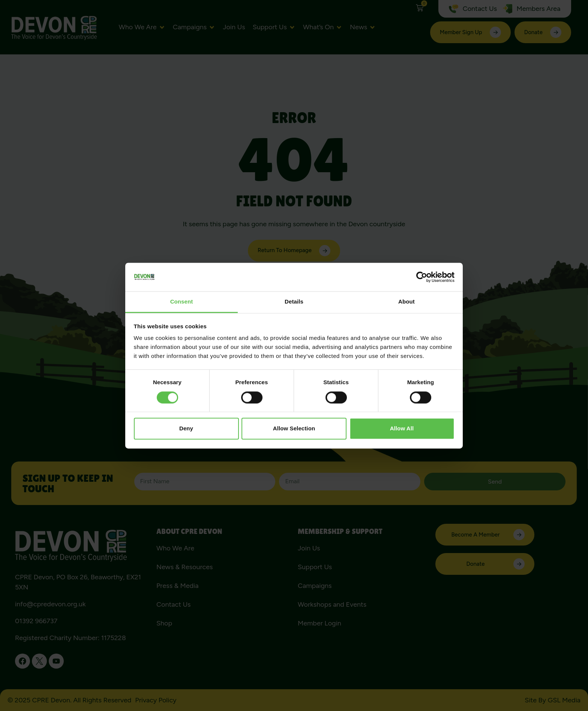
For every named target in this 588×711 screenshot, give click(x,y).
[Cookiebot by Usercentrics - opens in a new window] (422, 277)
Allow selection (294, 429)
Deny (186, 429)
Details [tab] (294, 302)
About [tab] (406, 302)
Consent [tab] (182, 302)
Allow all (402, 429)
